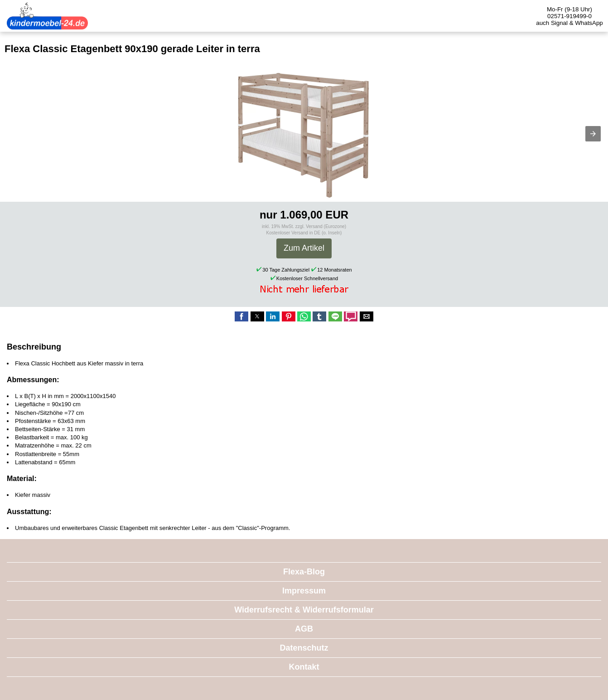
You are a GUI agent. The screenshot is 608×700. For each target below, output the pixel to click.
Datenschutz (304, 648)
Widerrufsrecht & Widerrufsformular (304, 610)
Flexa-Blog (304, 572)
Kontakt (304, 667)
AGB (304, 629)
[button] (593, 134)
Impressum (304, 591)
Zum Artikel (304, 248)
